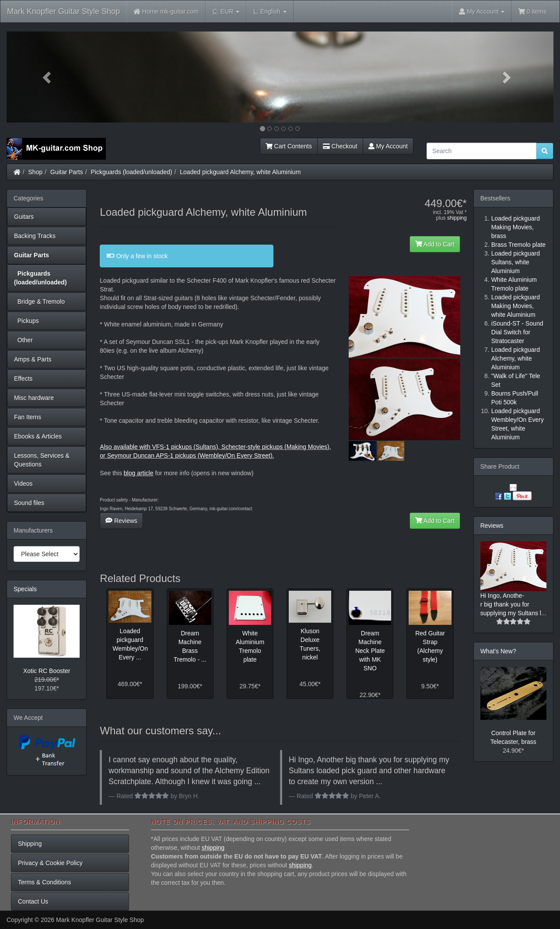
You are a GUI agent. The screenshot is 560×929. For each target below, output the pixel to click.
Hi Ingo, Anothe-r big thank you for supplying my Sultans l (511, 604)
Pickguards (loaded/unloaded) (132, 172)
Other (23, 340)
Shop (36, 172)
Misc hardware (34, 398)
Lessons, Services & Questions (42, 460)
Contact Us (33, 901)
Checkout (340, 146)
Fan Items (28, 417)
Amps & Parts (33, 359)
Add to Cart (435, 244)
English (270, 12)
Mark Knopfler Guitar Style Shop (63, 11)
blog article (139, 473)
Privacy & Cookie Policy (50, 863)
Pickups (26, 321)
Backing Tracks (35, 236)
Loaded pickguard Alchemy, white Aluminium (240, 172)
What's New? (498, 651)
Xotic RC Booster (47, 671)
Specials (25, 589)
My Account (388, 146)
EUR (226, 12)
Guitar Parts (67, 172)
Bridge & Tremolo (39, 301)
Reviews (121, 521)
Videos (23, 484)
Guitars (24, 217)
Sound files (29, 503)
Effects (23, 379)
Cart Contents (289, 146)
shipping (457, 218)
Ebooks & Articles (38, 436)
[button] (48, 77)
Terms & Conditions (44, 882)
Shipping (30, 844)
